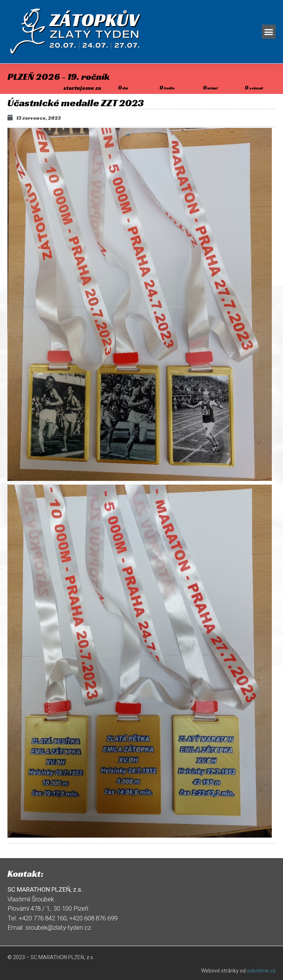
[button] (269, 32)
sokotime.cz (261, 971)
